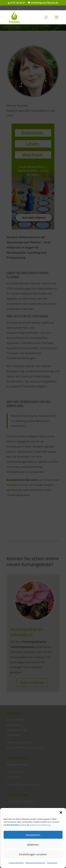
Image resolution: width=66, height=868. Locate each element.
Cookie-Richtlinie (16, 863)
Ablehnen (33, 845)
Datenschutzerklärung (40, 825)
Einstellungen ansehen (33, 854)
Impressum (52, 863)
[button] (61, 812)
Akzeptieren (33, 835)
